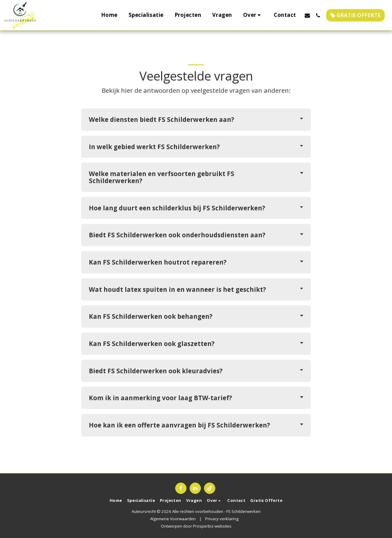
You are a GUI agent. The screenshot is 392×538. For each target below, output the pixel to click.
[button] (253, 15)
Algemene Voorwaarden (173, 519)
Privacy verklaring (222, 519)
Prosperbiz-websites (212, 526)
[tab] (196, 120)
